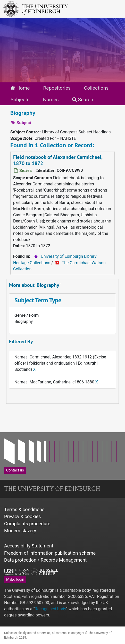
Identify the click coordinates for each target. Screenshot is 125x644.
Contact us (15, 470)
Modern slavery (20, 531)
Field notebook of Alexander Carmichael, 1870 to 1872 (58, 160)
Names (51, 100)
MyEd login (15, 579)
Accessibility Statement (29, 546)
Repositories (57, 88)
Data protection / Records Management (45, 560)
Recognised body (51, 609)
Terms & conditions (24, 509)
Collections (96, 88)
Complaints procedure (27, 524)
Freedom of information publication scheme (50, 553)
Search (83, 100)
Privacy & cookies (23, 516)
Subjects (20, 100)
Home (20, 88)
